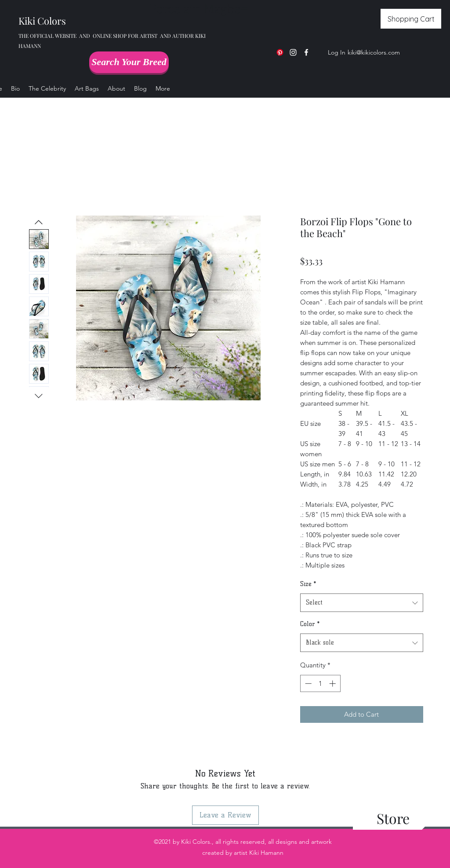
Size (308, 584)
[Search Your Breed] (129, 62)
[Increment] (333, 683)
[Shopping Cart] (411, 19)
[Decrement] (307, 683)
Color (310, 624)
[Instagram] (293, 52)
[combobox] (362, 603)
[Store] (393, 819)
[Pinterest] (280, 52)
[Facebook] (306, 52)
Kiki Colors (42, 21)
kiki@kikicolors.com (374, 52)
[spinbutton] (320, 683)
